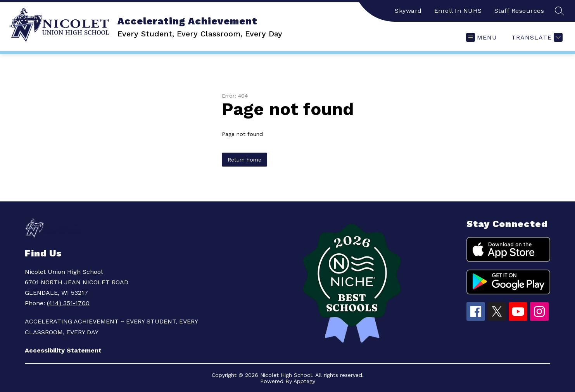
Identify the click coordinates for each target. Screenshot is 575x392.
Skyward (408, 11)
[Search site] (559, 11)
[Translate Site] (536, 37)
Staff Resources (519, 11)
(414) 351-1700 (68, 303)
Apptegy (304, 381)
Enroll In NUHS (458, 11)
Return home (244, 160)
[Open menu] (482, 37)
